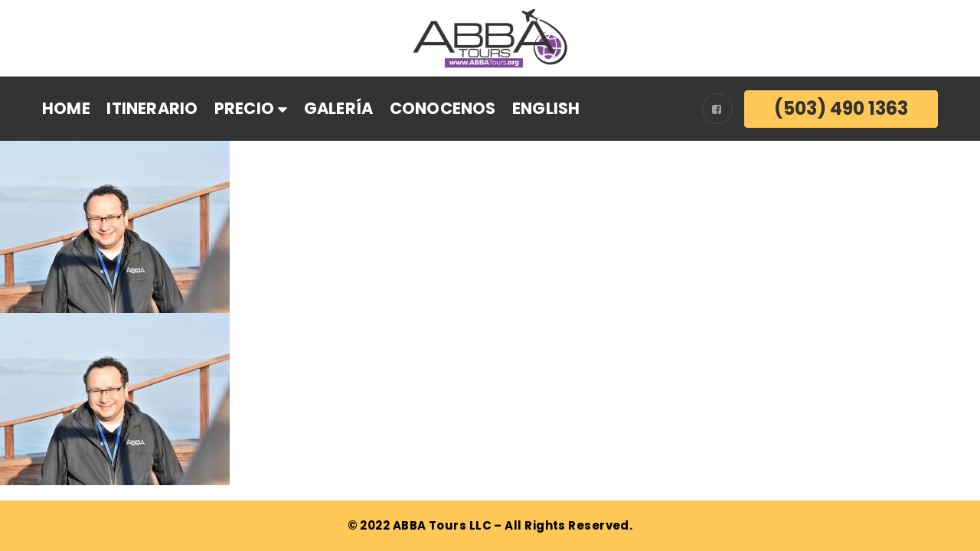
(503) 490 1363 (841, 108)
